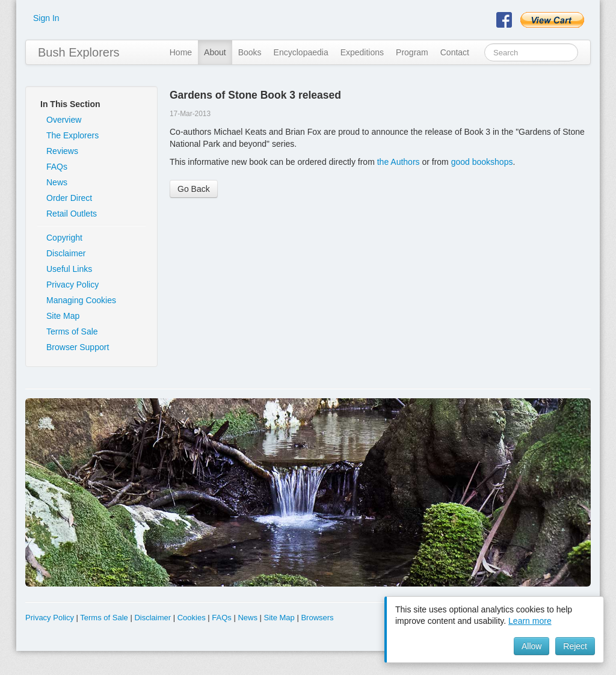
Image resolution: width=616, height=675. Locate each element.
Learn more (530, 621)
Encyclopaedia (301, 52)
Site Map (63, 316)
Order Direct (69, 198)
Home (181, 52)
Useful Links (69, 269)
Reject (575, 646)
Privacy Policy (72, 285)
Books (250, 52)
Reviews (62, 151)
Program (412, 52)
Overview (64, 120)
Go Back (194, 189)
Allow (531, 646)
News (57, 182)
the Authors (399, 162)
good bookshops (482, 162)
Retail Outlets (72, 214)
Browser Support (78, 347)
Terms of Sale (72, 331)
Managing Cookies (81, 300)
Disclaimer (66, 253)
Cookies (192, 618)
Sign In (46, 18)
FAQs (57, 167)
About (215, 52)
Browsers (317, 618)
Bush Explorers (79, 52)
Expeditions (362, 52)
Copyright (64, 238)
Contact (455, 52)
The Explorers (72, 135)
